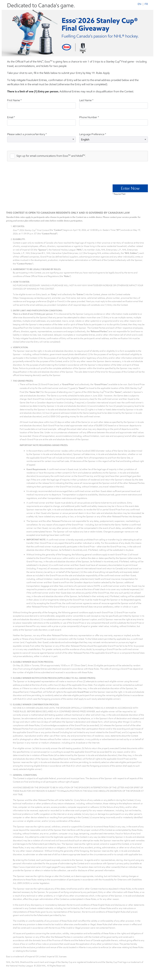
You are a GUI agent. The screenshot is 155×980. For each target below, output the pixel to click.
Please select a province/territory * (27, 134)
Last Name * (86, 100)
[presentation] (33, 172)
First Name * (14, 100)
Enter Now (130, 188)
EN (139, 4)
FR (146, 4)
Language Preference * (93, 134)
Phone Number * (89, 117)
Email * (11, 117)
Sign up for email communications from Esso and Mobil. (51, 156)
